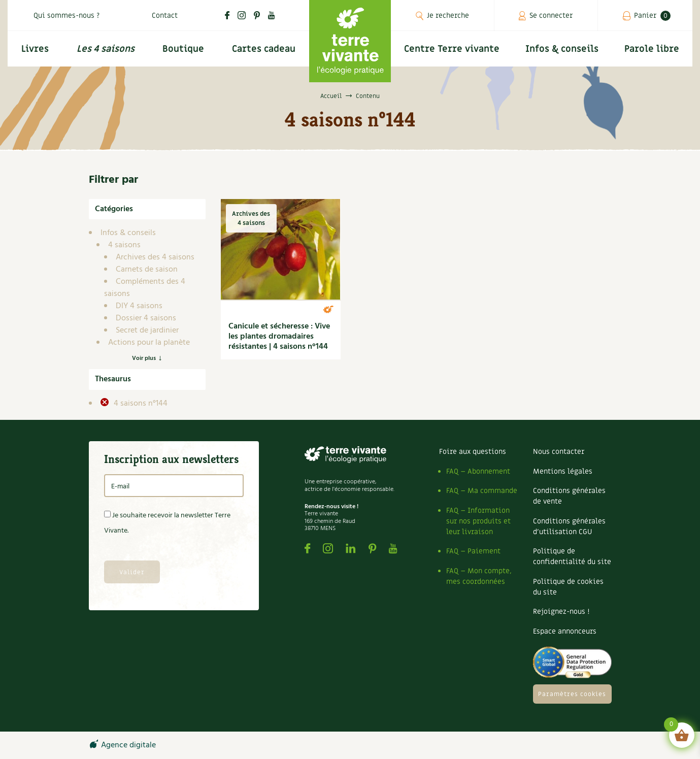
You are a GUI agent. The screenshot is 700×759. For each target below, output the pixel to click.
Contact (165, 15)
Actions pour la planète (149, 343)
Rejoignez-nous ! (561, 612)
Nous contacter (559, 452)
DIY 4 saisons (139, 306)
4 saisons (124, 245)
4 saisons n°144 (140, 404)
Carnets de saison (147, 270)
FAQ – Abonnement (478, 471)
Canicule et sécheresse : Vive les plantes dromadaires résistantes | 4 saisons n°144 (279, 337)
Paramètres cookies (572, 694)
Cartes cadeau (264, 49)
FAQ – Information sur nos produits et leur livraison (478, 521)
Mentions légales (563, 471)
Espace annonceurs (565, 631)
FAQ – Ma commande (482, 491)
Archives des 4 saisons (155, 257)
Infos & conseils (562, 49)
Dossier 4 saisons (146, 318)
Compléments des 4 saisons (145, 288)
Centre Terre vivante (452, 49)
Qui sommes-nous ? (66, 15)
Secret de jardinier (147, 331)
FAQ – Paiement (473, 551)
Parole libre (652, 49)
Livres (35, 49)
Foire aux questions (473, 452)
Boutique (183, 49)
